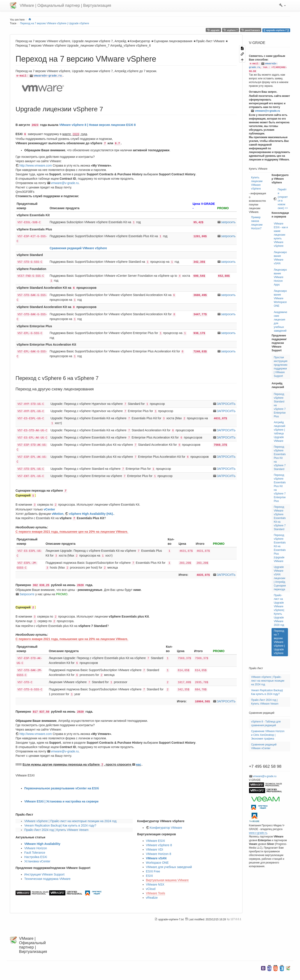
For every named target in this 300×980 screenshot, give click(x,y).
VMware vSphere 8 (159, 845)
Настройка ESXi (36, 857)
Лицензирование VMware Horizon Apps (280, 277)
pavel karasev (251, 30)
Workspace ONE (157, 863)
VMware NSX (155, 884)
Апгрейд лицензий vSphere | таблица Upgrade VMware (279, 432)
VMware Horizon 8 (159, 854)
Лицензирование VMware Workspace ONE (280, 298)
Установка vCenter (37, 861)
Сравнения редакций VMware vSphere (78, 248)
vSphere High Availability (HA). (91, 514)
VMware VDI (155, 849)
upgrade (213, 30)
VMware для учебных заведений (169, 867)
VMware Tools (156, 893)
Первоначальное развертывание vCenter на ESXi (62, 788)
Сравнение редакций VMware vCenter (264, 746)
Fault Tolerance (35, 853)
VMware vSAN (156, 858)
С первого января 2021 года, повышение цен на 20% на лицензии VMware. (72, 532)
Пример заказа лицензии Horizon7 (257, 223)
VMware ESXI (155, 841)
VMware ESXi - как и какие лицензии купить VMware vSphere (281, 235)
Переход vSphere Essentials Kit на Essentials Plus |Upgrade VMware (280, 548)
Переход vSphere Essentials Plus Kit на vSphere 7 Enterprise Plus (280, 488)
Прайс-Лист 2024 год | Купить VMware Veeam (56, 830)
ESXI (149, 876)
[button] (282, 5)
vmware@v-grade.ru (47, 76)
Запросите (27, 594)
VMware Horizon (36, 848)
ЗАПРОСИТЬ (226, 404)
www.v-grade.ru (258, 833)
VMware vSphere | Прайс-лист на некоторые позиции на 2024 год (70, 821)
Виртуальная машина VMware (167, 880)
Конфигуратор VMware (166, 828)
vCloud (151, 889)
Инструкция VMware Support (44, 874)
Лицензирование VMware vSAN (280, 258)
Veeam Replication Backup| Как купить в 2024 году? (60, 825)
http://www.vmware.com (36, 165)
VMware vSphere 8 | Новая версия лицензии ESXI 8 (98, 125)
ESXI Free (153, 871)
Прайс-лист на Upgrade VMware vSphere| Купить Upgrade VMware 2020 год (279, 610)
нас (139, 764)
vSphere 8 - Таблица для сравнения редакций (266, 723)
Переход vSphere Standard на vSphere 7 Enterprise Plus (280, 405)
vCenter (49, 509)
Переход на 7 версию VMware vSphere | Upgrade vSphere (55, 23)
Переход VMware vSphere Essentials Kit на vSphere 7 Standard (280, 518)
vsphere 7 (231, 30)
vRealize (152, 898)
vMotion (58, 514)
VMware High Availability (42, 844)
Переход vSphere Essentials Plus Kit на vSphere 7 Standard (280, 458)
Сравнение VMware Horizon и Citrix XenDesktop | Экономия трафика (268, 735)
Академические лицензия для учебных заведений (280, 321)
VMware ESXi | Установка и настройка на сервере (61, 801)
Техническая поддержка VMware (47, 879)
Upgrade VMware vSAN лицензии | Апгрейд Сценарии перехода (280, 578)
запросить (228, 222)
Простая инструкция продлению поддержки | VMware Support (281, 367)
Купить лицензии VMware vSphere (257, 183)
